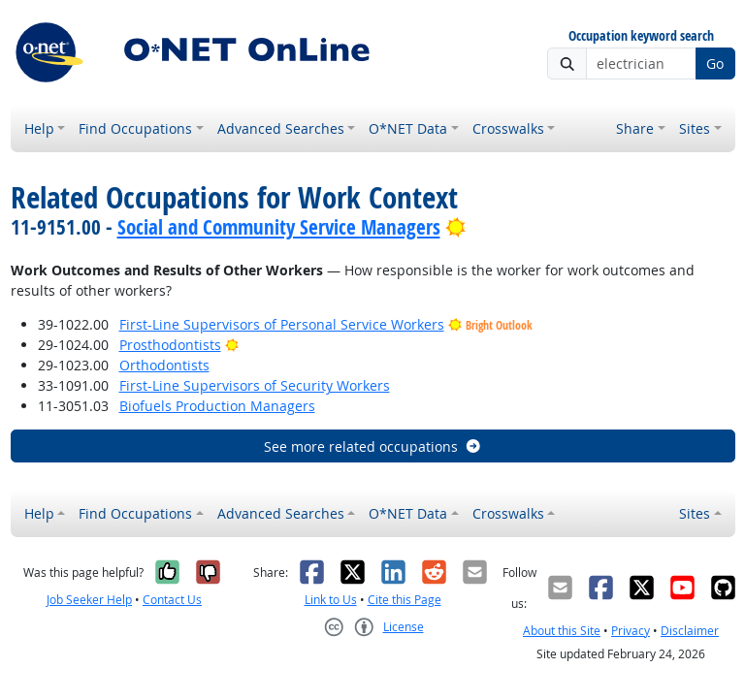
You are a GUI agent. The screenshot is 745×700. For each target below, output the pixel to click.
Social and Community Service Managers (279, 227)
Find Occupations (135, 128)
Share (635, 128)
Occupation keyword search (641, 36)
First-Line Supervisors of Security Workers (255, 385)
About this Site (562, 631)
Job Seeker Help (89, 600)
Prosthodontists (170, 345)
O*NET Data (408, 128)
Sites (695, 128)
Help (39, 128)
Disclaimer (690, 631)
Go (715, 64)
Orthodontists (164, 365)
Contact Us (172, 600)
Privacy (631, 631)
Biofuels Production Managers (217, 406)
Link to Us (331, 600)
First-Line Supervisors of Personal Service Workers (282, 324)
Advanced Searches (281, 128)
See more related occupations (373, 446)
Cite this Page (405, 600)
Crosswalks (508, 128)
